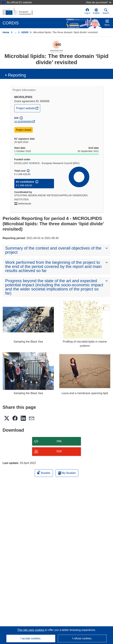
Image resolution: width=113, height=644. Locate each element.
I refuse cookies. (82, 638)
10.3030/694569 (23, 122)
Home (6, 32)
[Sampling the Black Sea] (28, 320)
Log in (87, 11)
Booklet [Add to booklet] (44, 472)
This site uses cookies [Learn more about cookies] (31, 630)
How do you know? (99, 2)
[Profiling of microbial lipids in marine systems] (85, 320)
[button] (96, 11)
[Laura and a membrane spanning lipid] (85, 371)
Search (106, 11)
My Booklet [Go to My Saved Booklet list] (67, 473)
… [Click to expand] (15, 32)
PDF (59, 451)
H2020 (25, 32)
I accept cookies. (31, 638)
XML (59, 441)
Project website (28, 108)
